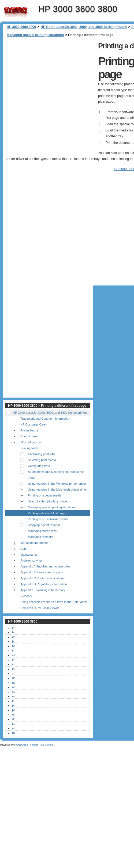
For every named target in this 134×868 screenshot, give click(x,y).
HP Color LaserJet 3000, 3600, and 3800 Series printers (84, 27)
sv (14, 692)
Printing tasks (29, 448)
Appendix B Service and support (42, 572)
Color (24, 549)
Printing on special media (45, 495)
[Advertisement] (58, 96)
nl (13, 696)
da (14, 719)
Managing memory (40, 537)
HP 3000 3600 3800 (16, 12)
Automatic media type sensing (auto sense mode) (56, 475)
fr (13, 660)
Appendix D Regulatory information (44, 584)
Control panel (29, 436)
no (14, 683)
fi (13, 651)
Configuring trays (39, 466)
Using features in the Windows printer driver (57, 484)
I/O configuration (31, 442)
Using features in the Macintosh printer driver (58, 490)
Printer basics (29, 430)
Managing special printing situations (35, 35)
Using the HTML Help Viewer (40, 608)
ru (13, 733)
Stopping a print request (44, 525)
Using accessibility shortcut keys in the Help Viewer (54, 602)
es (14, 637)
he (14, 646)
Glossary (26, 596)
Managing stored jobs (42, 531)
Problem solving (31, 560)
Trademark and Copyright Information (45, 419)
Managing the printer (34, 543)
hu (14, 632)
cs (14, 655)
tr (13, 628)
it (13, 701)
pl (13, 705)
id (13, 664)
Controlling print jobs (42, 454)
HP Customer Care (33, 424)
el (13, 728)
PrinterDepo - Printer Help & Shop (34, 745)
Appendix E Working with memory (43, 590)
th (13, 669)
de (14, 678)
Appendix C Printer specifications (42, 578)
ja (13, 641)
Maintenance (29, 555)
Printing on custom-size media (48, 519)
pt (13, 710)
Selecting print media (42, 460)
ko (14, 724)
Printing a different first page (47, 513)
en (14, 715)
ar (13, 687)
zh (14, 673)
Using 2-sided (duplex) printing (48, 501)
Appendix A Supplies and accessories (45, 566)
